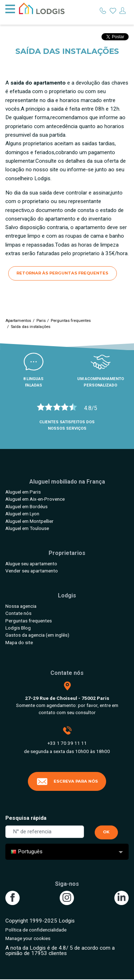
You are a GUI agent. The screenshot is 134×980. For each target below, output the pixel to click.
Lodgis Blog (18, 628)
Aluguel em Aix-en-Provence (35, 499)
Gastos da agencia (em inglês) (37, 635)
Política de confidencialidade (36, 930)
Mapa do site (19, 642)
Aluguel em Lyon (22, 514)
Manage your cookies (28, 938)
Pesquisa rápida (26, 818)
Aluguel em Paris (23, 492)
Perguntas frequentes (71, 321)
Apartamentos (18, 321)
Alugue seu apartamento (31, 564)
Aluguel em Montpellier (29, 521)
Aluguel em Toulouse (27, 528)
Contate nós (18, 613)
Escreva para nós (67, 782)
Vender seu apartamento (32, 571)
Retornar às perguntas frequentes (62, 273)
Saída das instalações (31, 327)
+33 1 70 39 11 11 (67, 743)
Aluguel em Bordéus (26, 506)
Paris (41, 321)
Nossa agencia (21, 606)
